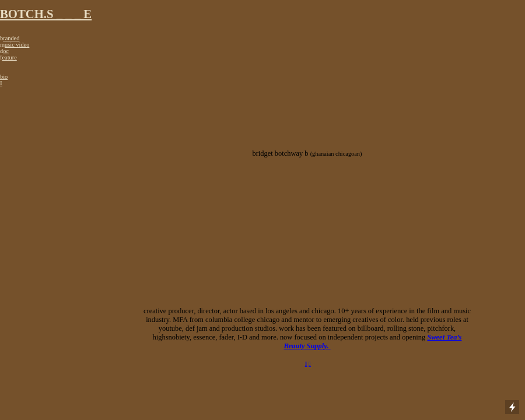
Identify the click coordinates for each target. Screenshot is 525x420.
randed (11, 38)
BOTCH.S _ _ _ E (46, 14)
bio (4, 77)
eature (9, 57)
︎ (1, 83)
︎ (310, 364)
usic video (17, 45)
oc (6, 51)
